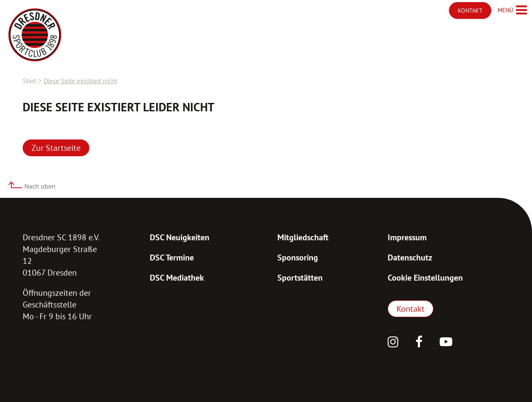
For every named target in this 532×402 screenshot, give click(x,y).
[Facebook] (419, 343)
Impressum (407, 237)
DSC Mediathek (177, 278)
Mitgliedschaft (303, 237)
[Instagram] (393, 343)
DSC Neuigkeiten (180, 237)
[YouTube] (446, 343)
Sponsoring (298, 257)
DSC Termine (172, 257)
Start (29, 81)
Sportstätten (300, 278)
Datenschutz (410, 257)
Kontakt (411, 309)
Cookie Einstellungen (425, 278)
